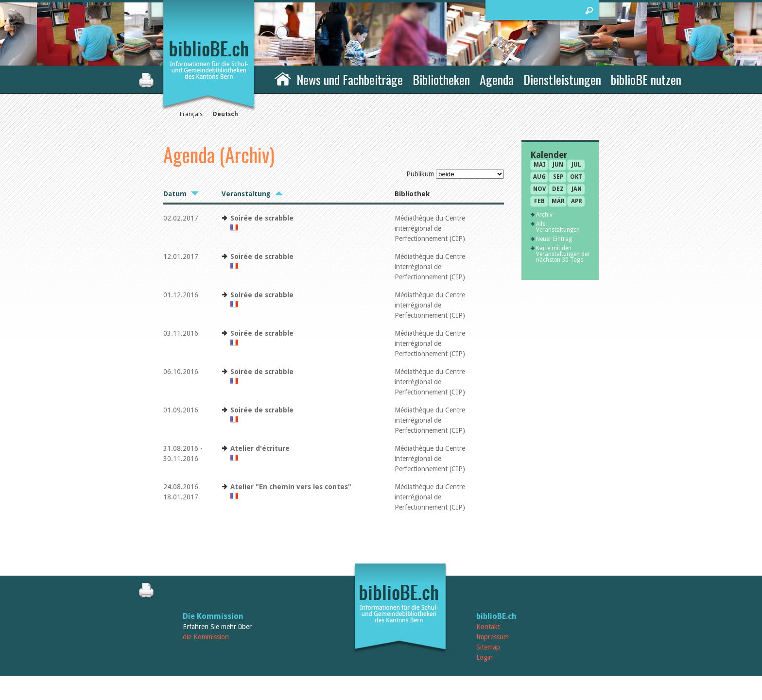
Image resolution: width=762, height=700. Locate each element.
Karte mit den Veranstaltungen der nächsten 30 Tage (563, 254)
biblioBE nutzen (646, 79)
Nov (539, 189)
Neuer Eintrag (554, 239)
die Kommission (206, 637)
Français (191, 114)
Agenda (497, 79)
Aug (539, 177)
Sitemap (488, 647)
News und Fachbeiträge (350, 79)
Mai (540, 165)
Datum (175, 194)
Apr (577, 201)
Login (485, 657)
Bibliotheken (441, 79)
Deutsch (225, 114)
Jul (576, 165)
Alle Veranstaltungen (558, 227)
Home (283, 78)
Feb (539, 201)
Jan (577, 189)
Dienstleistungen (562, 79)
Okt (576, 177)
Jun (558, 165)
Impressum (493, 637)
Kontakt (488, 627)
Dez (558, 189)
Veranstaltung (246, 194)
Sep (558, 177)
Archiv (544, 215)
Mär (558, 201)
